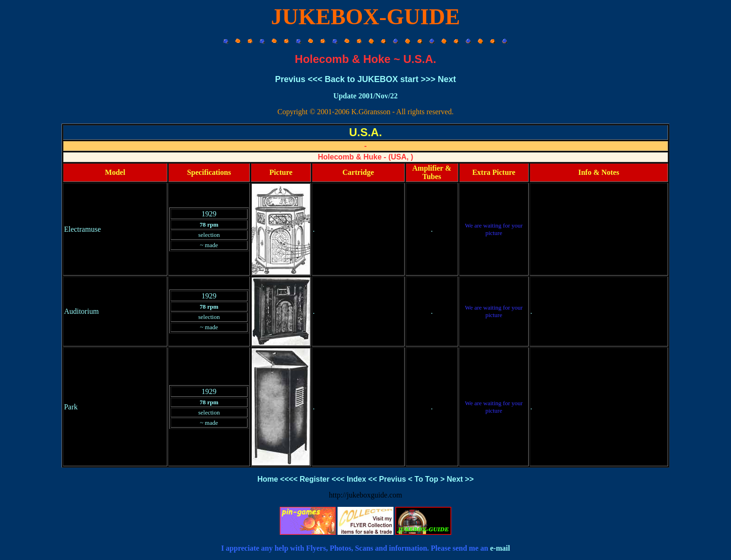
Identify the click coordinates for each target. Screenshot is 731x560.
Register (315, 479)
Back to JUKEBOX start (371, 79)
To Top (426, 479)
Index (357, 479)
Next (447, 79)
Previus (290, 79)
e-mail (500, 548)
